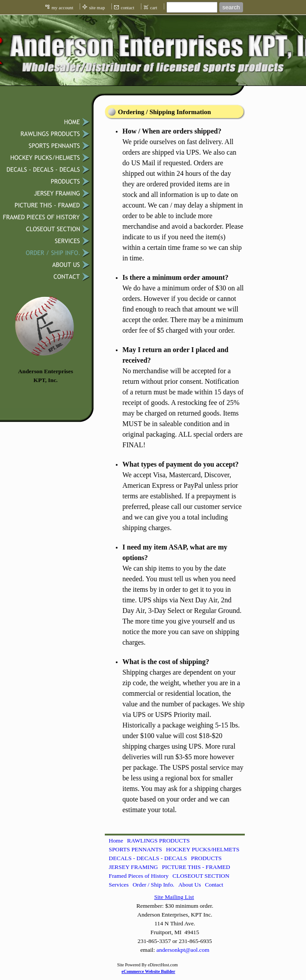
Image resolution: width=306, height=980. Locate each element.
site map (97, 8)
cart (154, 8)
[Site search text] (192, 7)
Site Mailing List (174, 897)
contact (127, 8)
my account (62, 8)
